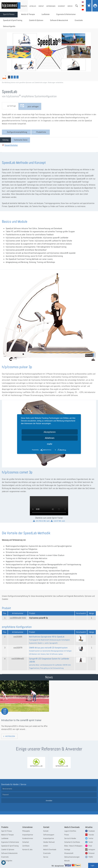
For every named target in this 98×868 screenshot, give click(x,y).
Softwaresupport (49, 835)
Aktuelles (33, 6)
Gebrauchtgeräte (10, 28)
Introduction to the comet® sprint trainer (19, 720)
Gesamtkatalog (11, 145)
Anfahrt (46, 846)
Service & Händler (70, 838)
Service (70, 6)
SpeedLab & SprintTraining (14, 21)
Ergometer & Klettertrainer (71, 15)
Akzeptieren (50, 432)
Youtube (91, 835)
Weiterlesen (10, 736)
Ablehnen (50, 438)
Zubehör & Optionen (39, 21)
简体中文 (83, 10)
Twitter (91, 838)
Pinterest (91, 853)
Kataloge (67, 849)
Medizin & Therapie (30, 15)
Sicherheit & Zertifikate (72, 842)
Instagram (92, 849)
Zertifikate (26, 846)
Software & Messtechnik (63, 21)
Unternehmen (51, 6)
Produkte (24, 6)
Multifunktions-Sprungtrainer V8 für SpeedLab (50, 640)
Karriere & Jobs (27, 849)
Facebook (92, 831)
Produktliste (41, 132)
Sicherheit (61, 6)
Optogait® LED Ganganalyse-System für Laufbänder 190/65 (50, 663)
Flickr (90, 846)
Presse (67, 835)
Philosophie (26, 831)
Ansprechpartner (28, 835)
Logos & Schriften (70, 831)
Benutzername (7, 789)
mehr (50, 444)
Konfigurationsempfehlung (17, 132)
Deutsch (83, 6)
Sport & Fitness (10, 15)
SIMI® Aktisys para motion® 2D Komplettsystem (50, 651)
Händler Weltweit (49, 842)
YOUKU (91, 857)
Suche (77, 6)
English (83, 2)
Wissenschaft (69, 853)
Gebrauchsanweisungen (72, 857)
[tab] (5, 140)
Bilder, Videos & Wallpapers (73, 846)
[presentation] (5, 140)
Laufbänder (49, 15)
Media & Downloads (50, 849)
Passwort (6, 795)
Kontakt (41, 6)
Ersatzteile (84, 21)
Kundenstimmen (28, 838)
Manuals (67, 861)
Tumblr (91, 842)
